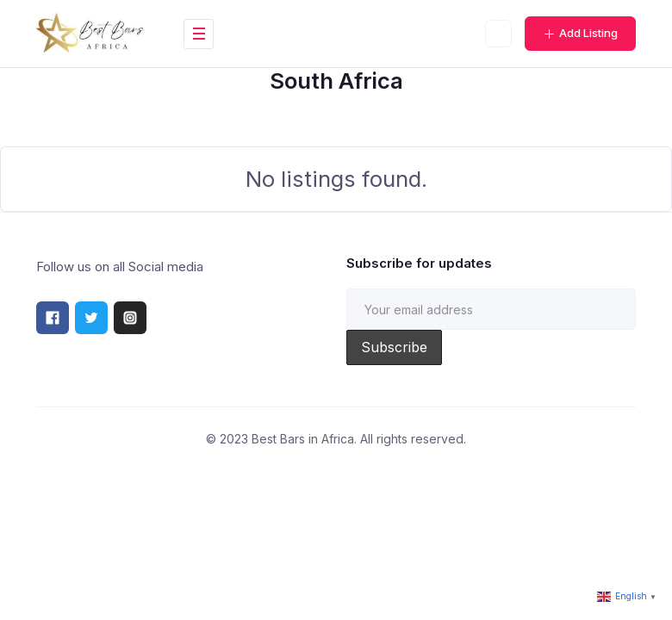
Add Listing (580, 33)
